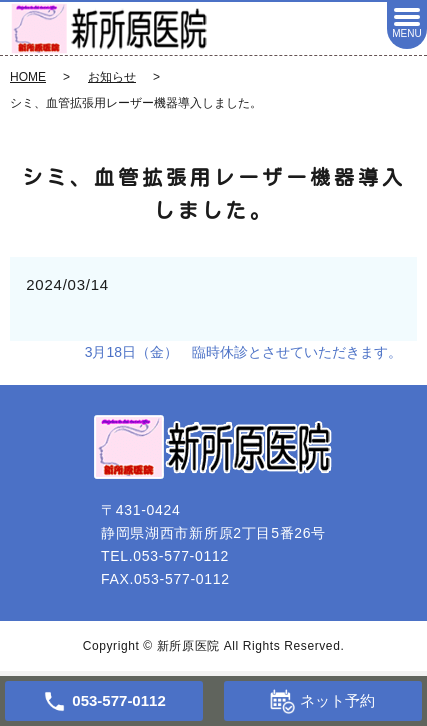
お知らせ (112, 77)
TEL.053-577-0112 (165, 556)
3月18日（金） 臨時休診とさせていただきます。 (243, 352)
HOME (28, 77)
